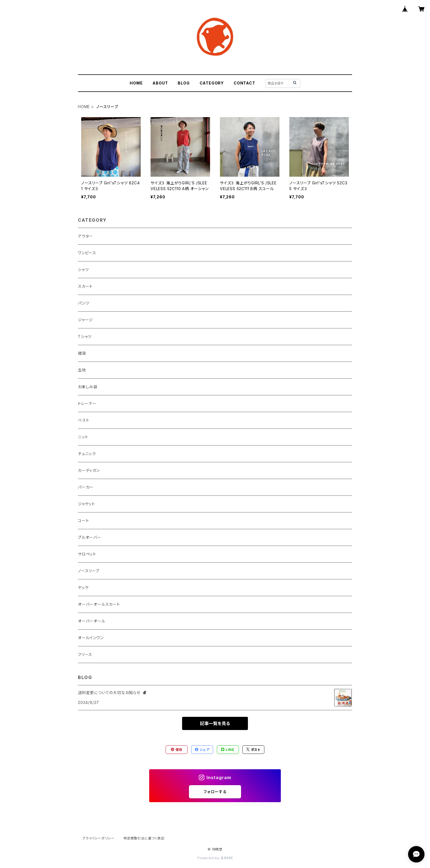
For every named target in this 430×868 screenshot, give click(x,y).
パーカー (86, 487)
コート (83, 521)
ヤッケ (83, 587)
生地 (82, 370)
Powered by (215, 858)
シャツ (83, 270)
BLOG (184, 83)
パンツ (84, 303)
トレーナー (87, 403)
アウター (85, 236)
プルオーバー (90, 537)
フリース (85, 654)
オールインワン (91, 638)
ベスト (84, 420)
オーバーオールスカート (99, 604)
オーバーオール (92, 621)
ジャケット (87, 504)
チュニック (87, 454)
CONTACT (244, 83)
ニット (83, 437)
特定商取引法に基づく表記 (144, 838)
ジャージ (85, 320)
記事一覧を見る (215, 723)
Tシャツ (85, 336)
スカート (85, 286)
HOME (136, 83)
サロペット (87, 554)
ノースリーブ (89, 571)
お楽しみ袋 (88, 387)
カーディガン (89, 470)
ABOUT (160, 83)
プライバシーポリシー (98, 838)
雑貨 (82, 353)
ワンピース (87, 253)
